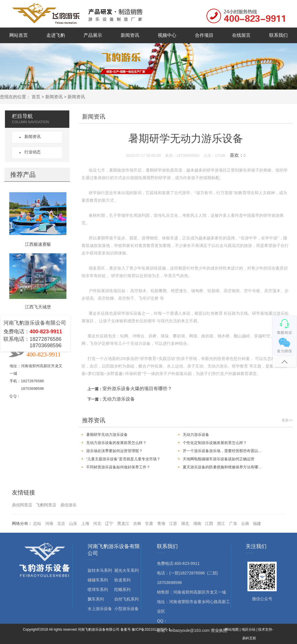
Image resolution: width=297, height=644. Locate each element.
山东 (73, 523)
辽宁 (109, 523)
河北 (97, 523)
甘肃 (149, 523)
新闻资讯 (130, 35)
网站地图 (232, 630)
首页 (36, 97)
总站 (37, 523)
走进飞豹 (56, 35)
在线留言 (241, 35)
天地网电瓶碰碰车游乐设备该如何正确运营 (219, 459)
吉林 (137, 523)
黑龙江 (123, 523)
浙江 (221, 523)
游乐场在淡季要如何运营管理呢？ (114, 451)
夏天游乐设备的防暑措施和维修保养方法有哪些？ (224, 467)
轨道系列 (122, 580)
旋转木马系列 (100, 570)
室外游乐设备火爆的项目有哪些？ (137, 389)
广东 (233, 523)
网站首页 (19, 35)
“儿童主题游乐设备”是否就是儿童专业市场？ (123, 459)
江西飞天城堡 (38, 307)
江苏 (173, 523)
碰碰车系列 (98, 580)
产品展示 (93, 35)
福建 (257, 523)
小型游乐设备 (126, 609)
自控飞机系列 (126, 599)
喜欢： (238, 155)
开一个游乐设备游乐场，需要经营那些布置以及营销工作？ (224, 451)
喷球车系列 (98, 590)
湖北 (185, 523)
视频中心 (167, 35)
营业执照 (219, 630)
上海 (85, 523)
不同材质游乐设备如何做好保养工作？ (118, 467)
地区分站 (249, 630)
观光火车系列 (126, 570)
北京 (61, 523)
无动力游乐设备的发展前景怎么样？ (116, 443)
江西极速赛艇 (38, 244)
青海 (161, 523)
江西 (209, 523)
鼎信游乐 (68, 505)
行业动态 (31, 152)
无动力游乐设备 (119, 399)
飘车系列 (96, 599)
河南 (49, 523)
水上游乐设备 (100, 609)
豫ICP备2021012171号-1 (151, 630)
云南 (245, 523)
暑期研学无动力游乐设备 (107, 435)
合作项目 (204, 35)
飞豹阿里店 (46, 505)
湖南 (197, 523)
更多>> (287, 420)
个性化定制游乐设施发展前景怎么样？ (215, 443)
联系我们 (278, 35)
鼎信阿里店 (22, 505)
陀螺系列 (122, 590)
